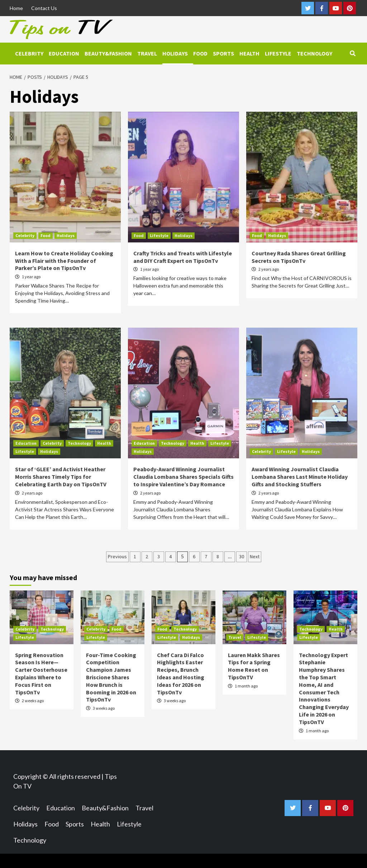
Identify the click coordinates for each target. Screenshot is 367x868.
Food (200, 53)
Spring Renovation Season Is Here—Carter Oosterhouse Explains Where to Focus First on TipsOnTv (41, 674)
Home (16, 8)
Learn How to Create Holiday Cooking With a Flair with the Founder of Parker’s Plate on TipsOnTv (64, 261)
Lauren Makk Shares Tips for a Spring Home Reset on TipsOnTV (254, 666)
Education (64, 53)
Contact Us (44, 8)
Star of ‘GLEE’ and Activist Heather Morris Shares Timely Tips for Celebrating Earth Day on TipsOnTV (61, 477)
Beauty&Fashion (108, 53)
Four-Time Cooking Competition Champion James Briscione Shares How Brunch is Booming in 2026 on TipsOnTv (111, 677)
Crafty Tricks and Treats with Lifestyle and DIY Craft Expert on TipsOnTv (183, 257)
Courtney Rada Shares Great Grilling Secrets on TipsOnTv (299, 257)
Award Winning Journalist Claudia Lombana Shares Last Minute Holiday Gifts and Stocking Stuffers (300, 477)
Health (249, 53)
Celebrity (29, 53)
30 (242, 556)
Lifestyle (278, 53)
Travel (147, 53)
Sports (223, 53)
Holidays (175, 53)
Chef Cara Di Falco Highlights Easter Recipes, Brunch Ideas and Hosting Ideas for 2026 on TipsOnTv (181, 674)
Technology (314, 53)
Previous (117, 556)
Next (255, 556)
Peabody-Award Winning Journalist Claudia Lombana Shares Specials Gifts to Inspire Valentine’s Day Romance (183, 477)
